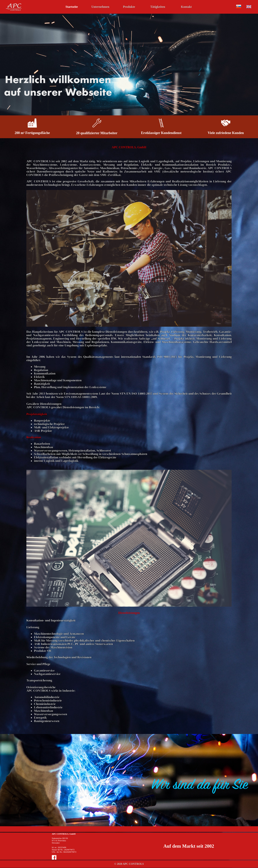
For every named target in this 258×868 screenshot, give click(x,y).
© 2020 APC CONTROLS (129, 864)
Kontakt (186, 7)
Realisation (34, 437)
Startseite (72, 7)
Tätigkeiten (158, 7)
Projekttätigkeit (37, 414)
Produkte (129, 7)
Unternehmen (100, 7)
